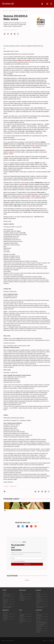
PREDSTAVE (22, 590)
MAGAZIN (38, 590)
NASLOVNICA (5, 11)
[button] (47, 4)
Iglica (21, 212)
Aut (5, 510)
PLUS (21, 610)
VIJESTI (4, 590)
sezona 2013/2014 (13, 486)
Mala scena (6, 486)
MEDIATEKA (6, 610)
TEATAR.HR (8, 4)
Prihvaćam (19, 561)
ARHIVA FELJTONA (12, 11)
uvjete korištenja (21, 561)
